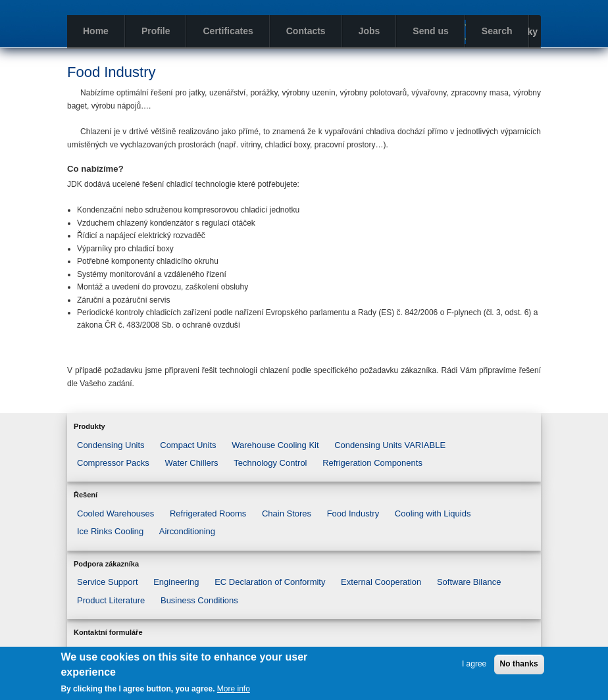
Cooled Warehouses (115, 513)
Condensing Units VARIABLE (390, 445)
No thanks (519, 664)
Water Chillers (191, 463)
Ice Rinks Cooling (110, 531)
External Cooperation (381, 582)
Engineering (176, 582)
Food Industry (353, 513)
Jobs (369, 31)
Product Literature (111, 600)
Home (96, 31)
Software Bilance (469, 582)
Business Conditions (199, 600)
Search (497, 31)
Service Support (108, 582)
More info (234, 689)
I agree (474, 664)
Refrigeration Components (372, 463)
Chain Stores (287, 513)
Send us (430, 31)
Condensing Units (111, 445)
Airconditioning (187, 531)
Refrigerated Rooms (208, 513)
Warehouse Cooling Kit (275, 445)
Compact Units (188, 445)
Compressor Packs (113, 463)
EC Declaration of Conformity (270, 582)
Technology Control (270, 463)
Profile (156, 31)
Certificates (228, 31)
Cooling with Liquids (433, 513)
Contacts (306, 31)
